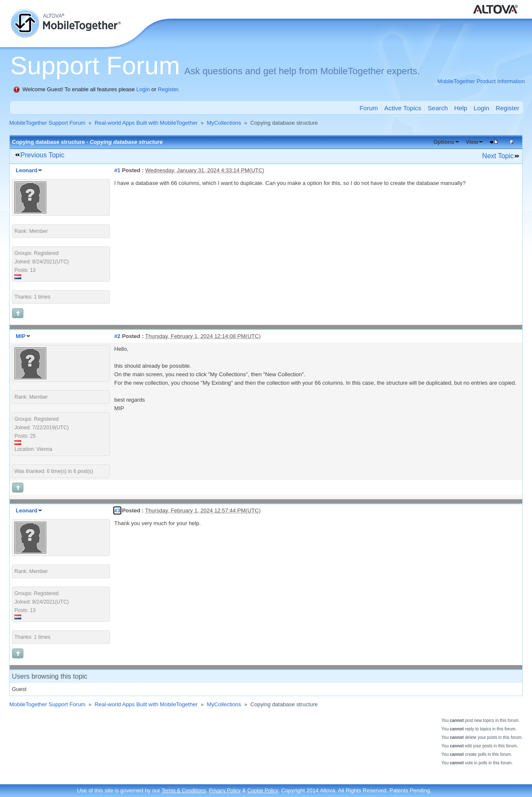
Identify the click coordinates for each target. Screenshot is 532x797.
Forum (368, 108)
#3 (117, 510)
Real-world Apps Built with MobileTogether (146, 123)
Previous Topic (42, 155)
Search (438, 108)
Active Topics (403, 108)
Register (168, 89)
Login (143, 89)
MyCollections (224, 123)
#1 (117, 170)
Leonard (27, 170)
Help (461, 108)
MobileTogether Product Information (481, 81)
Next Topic (498, 156)
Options (444, 142)
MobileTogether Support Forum (47, 123)
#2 (117, 336)
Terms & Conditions (184, 791)
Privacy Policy (225, 791)
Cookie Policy (263, 791)
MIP (21, 336)
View (472, 142)
